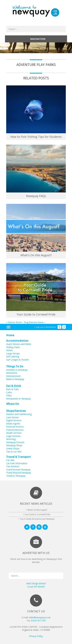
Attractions (12, 373)
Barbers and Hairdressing (19, 414)
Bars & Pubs (12, 389)
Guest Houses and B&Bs (19, 344)
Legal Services (13, 436)
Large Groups (13, 353)
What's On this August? (36, 255)
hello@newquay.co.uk (40, 617)
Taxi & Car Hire (14, 452)
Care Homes (12, 417)
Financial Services (15, 427)
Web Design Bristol (36, 583)
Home (10, 335)
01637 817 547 (38, 621)
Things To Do (15, 366)
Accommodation (17, 341)
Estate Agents (13, 424)
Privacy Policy (36, 636)
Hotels (9, 350)
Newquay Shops (14, 445)
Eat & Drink (14, 386)
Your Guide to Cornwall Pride (36, 314)
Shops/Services (16, 411)
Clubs (9, 395)
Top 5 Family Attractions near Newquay (37, 519)
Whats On (13, 404)
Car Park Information (17, 463)
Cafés (9, 392)
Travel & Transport (19, 457)
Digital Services (14, 420)
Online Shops (13, 448)
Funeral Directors (15, 430)
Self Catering (13, 357)
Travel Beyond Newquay (19, 473)
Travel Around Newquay (18, 470)
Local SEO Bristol (36, 587)
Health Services (14, 433)
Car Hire (10, 460)
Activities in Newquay (17, 370)
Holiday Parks (13, 347)
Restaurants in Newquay (18, 399)
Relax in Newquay (15, 379)
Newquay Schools (15, 442)
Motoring (11, 439)
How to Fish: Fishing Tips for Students (36, 137)
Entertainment (13, 376)
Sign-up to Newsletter (46, 327)
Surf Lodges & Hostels (18, 360)
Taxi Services (13, 466)
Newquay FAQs (36, 196)
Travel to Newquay (16, 476)
